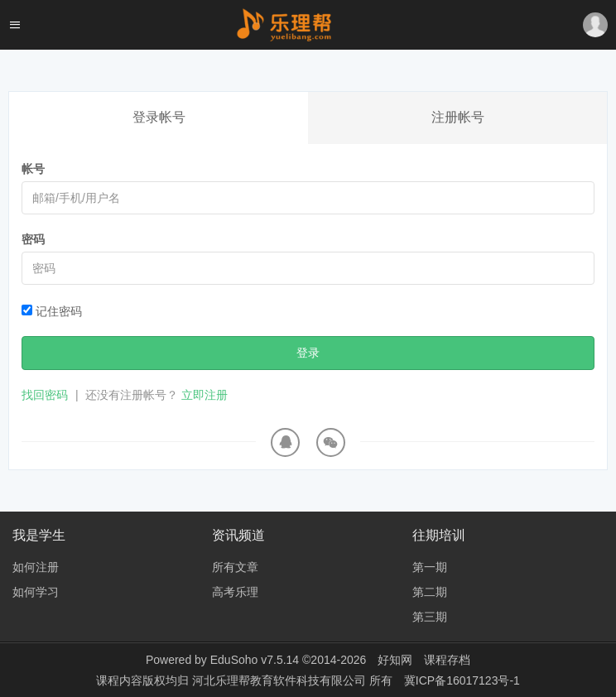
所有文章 (235, 567)
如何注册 (36, 567)
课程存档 (447, 660)
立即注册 (205, 395)
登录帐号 (159, 117)
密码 (33, 239)
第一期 (430, 567)
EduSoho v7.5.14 (255, 660)
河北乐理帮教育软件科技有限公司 (281, 680)
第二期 (430, 592)
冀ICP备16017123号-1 (462, 680)
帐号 (33, 169)
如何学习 (36, 592)
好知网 (395, 660)
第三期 (430, 617)
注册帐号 (458, 117)
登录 (308, 353)
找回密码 (45, 395)
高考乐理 (235, 592)
